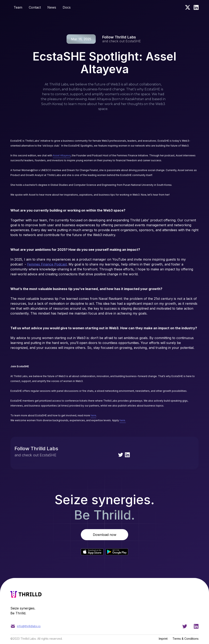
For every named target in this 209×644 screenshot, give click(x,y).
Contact (35, 7)
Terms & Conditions (186, 639)
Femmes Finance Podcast (47, 264)
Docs (67, 7)
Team (18, 7)
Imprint (163, 639)
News (52, 7)
